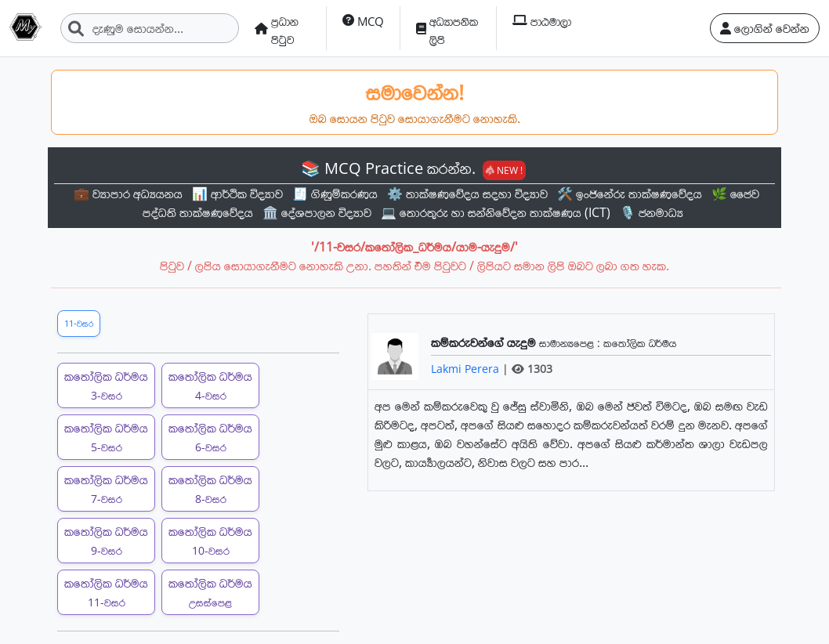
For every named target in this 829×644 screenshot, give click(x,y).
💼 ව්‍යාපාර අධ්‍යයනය (128, 194)
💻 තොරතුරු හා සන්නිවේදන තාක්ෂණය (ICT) (496, 212)
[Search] (150, 28)
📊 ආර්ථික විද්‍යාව (237, 194)
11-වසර (79, 323)
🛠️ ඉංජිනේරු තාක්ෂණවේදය (630, 194)
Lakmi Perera (467, 369)
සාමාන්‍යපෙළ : (571, 343)
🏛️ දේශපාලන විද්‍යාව (317, 212)
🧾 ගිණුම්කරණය (335, 194)
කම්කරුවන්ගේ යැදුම (485, 342)
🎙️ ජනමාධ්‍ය (652, 212)
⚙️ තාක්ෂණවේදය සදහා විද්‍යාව (467, 194)
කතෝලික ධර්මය (106, 385)
